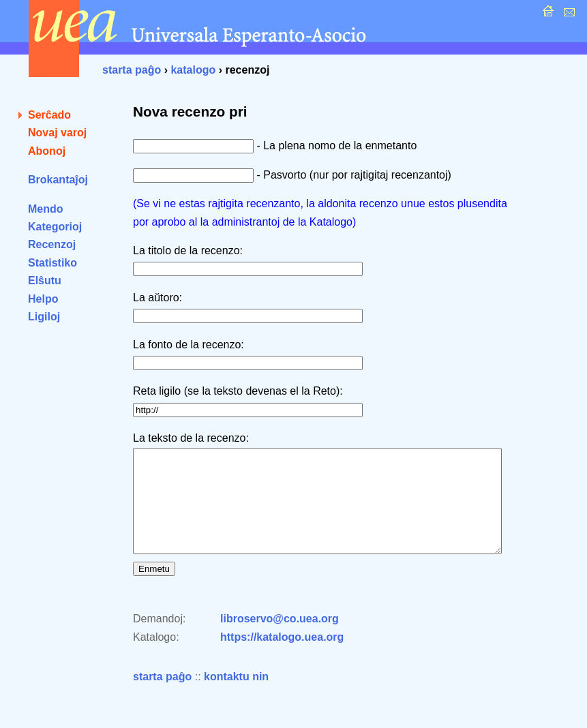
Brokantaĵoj (58, 180)
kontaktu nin (236, 697)
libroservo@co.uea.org (280, 639)
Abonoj (47, 151)
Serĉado (49, 115)
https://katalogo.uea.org (282, 657)
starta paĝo (132, 70)
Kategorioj (55, 227)
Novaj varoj (57, 133)
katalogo (193, 70)
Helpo (43, 299)
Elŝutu (45, 280)
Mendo (46, 209)
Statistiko (52, 263)
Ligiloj (44, 317)
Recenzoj (52, 244)
